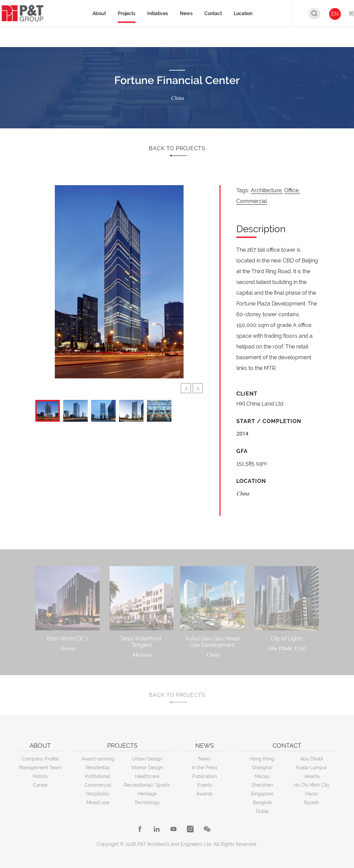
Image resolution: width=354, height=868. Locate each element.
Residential (98, 768)
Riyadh (311, 802)
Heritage (147, 794)
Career (40, 785)
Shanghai (262, 768)
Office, (292, 190)
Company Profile (40, 759)
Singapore (262, 794)
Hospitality (98, 794)
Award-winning (98, 759)
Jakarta (312, 776)
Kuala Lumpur (312, 768)
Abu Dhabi (312, 759)
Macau (262, 776)
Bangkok (262, 802)
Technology (147, 802)
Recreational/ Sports (147, 785)
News (205, 759)
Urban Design (147, 759)
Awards (205, 794)
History (40, 776)
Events (205, 785)
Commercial (252, 201)
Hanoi (311, 794)
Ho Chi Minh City (312, 785)
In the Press (205, 768)
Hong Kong (262, 759)
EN (335, 14)
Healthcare (147, 776)
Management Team (40, 768)
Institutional (98, 776)
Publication (205, 776)
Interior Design (147, 768)
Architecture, (267, 190)
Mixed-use (98, 802)
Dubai (262, 811)
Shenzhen (262, 785)
